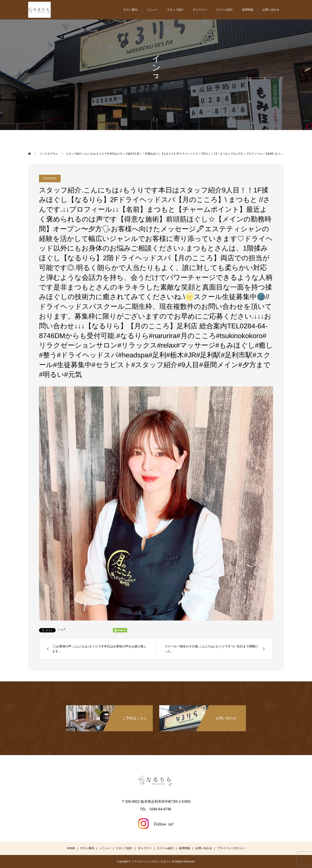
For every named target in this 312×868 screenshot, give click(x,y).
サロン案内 (130, 10)
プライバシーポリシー (231, 848)
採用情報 (248, 10)
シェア (62, 629)
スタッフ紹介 (175, 10)
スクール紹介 (224, 10)
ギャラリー (200, 10)
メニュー (152, 10)
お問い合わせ (271, 10)
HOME (71, 848)
